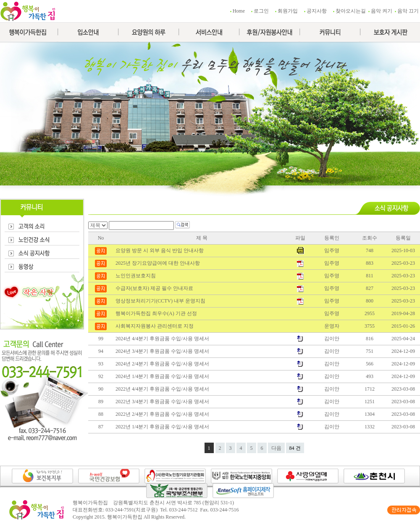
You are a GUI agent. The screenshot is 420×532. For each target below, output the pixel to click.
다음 (276, 448)
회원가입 (288, 11)
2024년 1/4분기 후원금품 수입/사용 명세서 (163, 376)
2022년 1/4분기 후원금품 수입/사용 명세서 (163, 427)
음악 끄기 (408, 11)
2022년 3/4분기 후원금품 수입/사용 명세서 (163, 402)
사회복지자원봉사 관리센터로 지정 (156, 326)
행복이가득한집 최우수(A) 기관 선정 (157, 313)
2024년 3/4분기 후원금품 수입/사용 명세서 (163, 351)
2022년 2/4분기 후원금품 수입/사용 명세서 (163, 414)
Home (239, 11)
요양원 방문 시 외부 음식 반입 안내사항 (160, 250)
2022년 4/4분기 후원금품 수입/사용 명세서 (163, 389)
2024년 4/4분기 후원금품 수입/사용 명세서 (163, 339)
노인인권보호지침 (136, 276)
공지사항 (317, 11)
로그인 (261, 11)
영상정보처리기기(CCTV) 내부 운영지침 (161, 301)
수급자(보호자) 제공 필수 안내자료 (155, 288)
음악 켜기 (382, 11)
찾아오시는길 (351, 11)
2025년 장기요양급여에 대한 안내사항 (158, 263)
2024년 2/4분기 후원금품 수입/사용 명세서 (163, 364)
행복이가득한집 (125, 517)
